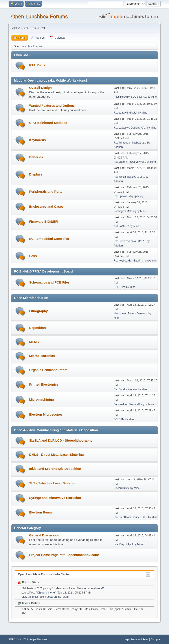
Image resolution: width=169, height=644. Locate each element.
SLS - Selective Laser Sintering (53, 483)
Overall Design (40, 88)
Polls (33, 256)
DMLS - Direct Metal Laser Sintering (56, 455)
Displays (36, 174)
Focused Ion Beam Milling (129, 404)
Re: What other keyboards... (130, 143)
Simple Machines (38, 639)
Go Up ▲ (156, 639)
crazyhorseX (96, 588)
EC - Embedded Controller (49, 239)
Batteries (36, 157)
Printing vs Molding (125, 211)
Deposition (37, 328)
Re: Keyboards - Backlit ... (129, 261)
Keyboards (37, 140)
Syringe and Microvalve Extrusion (55, 498)
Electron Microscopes (46, 414)
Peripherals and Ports (46, 192)
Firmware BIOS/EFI (44, 222)
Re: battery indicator (126, 113)
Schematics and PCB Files (49, 282)
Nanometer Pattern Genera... (131, 314)
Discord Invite (122, 488)
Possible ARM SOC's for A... (130, 97)
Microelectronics (42, 356)
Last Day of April (123, 544)
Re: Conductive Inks (126, 389)
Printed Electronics (44, 385)
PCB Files (120, 287)
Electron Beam (40, 512)
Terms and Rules (140, 639)
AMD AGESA (121, 226)
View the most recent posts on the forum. (45, 597)
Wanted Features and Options (52, 106)
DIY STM (119, 419)
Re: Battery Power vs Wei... (130, 162)
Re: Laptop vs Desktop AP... (130, 128)
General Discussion (44, 535)
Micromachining (41, 399)
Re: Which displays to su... (129, 177)
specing (139, 196)
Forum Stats (28, 582)
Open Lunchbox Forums (39, 16)
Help (126, 639)
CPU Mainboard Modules (48, 123)
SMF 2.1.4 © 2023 (18, 639)
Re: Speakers (122, 196)
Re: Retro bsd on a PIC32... (130, 241)
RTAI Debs (37, 65)
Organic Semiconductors (48, 370)
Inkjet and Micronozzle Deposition (55, 469)
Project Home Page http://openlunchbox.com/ (64, 555)
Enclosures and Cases (46, 207)
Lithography (38, 311)
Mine (154, 97)
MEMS (34, 342)
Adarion (118, 147)
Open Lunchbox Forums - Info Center (44, 574)
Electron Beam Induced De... (131, 517)
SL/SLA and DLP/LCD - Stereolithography (61, 441)
